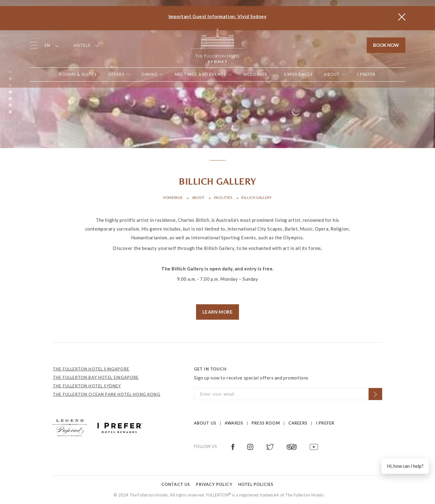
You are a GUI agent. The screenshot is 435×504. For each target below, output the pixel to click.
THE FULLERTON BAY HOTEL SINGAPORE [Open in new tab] (96, 377)
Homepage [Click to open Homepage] (173, 197)
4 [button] (10, 92)
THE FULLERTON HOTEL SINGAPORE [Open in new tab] (91, 369)
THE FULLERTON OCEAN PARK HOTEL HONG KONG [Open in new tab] (107, 394)
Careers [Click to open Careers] (298, 423)
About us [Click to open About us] (205, 423)
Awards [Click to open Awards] (234, 423)
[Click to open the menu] (34, 45)
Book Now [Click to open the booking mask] (386, 45)
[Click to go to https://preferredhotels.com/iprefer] (120, 427)
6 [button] (10, 105)
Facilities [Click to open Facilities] (223, 197)
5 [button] (10, 99)
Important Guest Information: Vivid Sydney (218, 16)
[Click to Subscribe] (375, 394)
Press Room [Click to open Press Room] (266, 423)
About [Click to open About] (198, 197)
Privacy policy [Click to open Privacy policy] (214, 484)
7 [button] (10, 112)
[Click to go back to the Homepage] (217, 45)
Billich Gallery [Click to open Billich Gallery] (256, 197)
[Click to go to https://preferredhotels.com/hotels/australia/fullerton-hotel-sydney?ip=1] (70, 427)
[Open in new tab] (366, 74)
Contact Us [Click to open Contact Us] (176, 484)
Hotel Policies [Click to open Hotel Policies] (256, 484)
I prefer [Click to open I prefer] (325, 423)
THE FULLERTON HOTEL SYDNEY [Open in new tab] (87, 386)
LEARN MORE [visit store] (218, 312)
